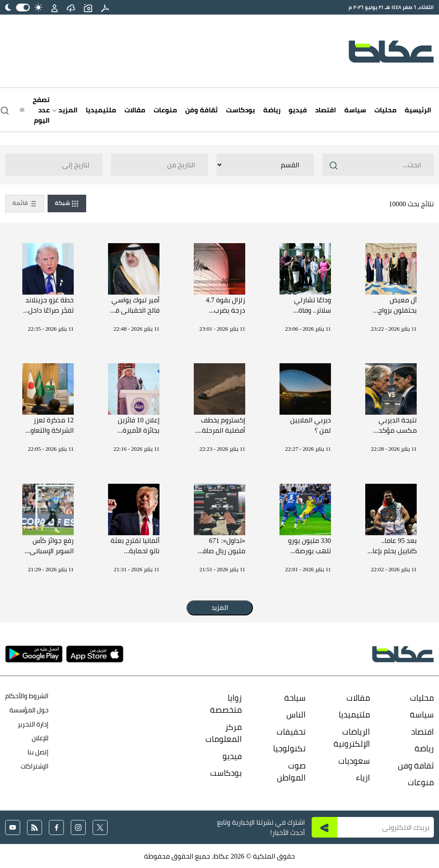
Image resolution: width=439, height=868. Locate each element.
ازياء (363, 778)
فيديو (298, 110)
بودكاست (241, 110)
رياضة (272, 110)
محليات (385, 110)
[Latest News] (35, 110)
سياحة (295, 698)
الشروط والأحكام (27, 696)
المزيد (65, 110)
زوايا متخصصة (226, 704)
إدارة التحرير (32, 724)
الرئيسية (418, 110)
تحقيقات (291, 732)
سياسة (355, 110)
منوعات (165, 110)
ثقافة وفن (201, 110)
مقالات (135, 110)
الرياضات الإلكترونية (352, 738)
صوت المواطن (291, 772)
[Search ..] (378, 165)
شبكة (67, 203)
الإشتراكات (35, 766)
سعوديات (354, 761)
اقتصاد (326, 110)
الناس (296, 714)
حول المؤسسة (29, 710)
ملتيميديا (101, 110)
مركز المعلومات (224, 733)
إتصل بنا (38, 752)
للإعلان (40, 738)
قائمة (25, 203)
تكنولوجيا (289, 748)
